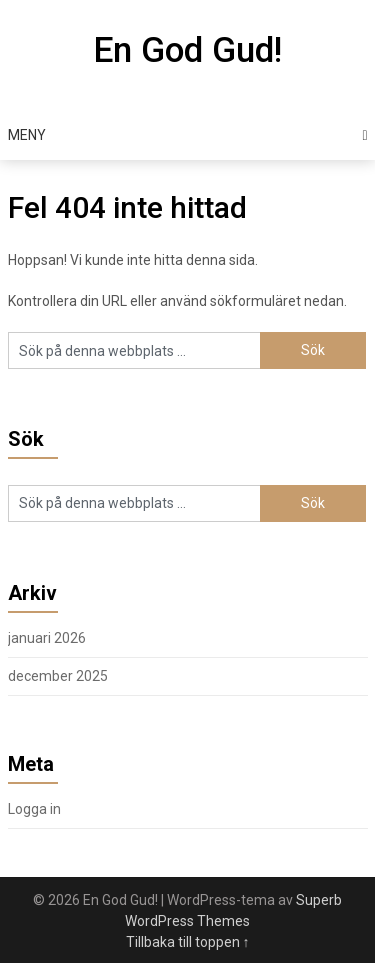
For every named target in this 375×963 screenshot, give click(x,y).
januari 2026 (47, 638)
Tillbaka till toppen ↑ (188, 942)
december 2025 (58, 676)
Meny (27, 135)
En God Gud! (187, 50)
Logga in (34, 809)
